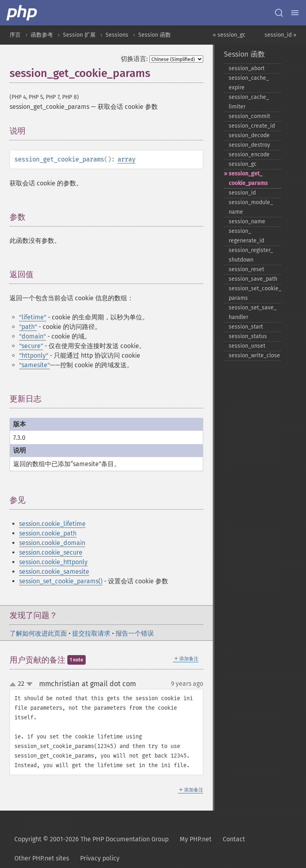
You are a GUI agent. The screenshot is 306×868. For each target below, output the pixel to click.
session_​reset (246, 269)
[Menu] (295, 13)
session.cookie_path (48, 533)
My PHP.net (196, 839)
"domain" (32, 336)
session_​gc (243, 164)
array (127, 159)
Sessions (117, 35)
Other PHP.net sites (42, 858)
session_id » (280, 35)
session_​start (246, 327)
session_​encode (249, 155)
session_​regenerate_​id (246, 236)
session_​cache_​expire (249, 83)
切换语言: (134, 59)
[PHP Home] (22, 13)
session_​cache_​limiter (249, 102)
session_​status (248, 336)
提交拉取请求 (91, 633)
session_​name (247, 221)
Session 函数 (155, 35)
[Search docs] (279, 13)
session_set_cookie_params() (61, 581)
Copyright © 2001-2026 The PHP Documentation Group (91, 839)
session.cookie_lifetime (52, 524)
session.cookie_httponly (53, 562)
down (29, 684)
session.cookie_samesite (54, 572)
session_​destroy (249, 145)
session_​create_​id (252, 126)
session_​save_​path (253, 279)
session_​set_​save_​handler (253, 312)
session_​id (242, 193)
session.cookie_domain (52, 543)
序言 (15, 35)
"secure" (31, 346)
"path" (28, 327)
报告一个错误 (135, 633)
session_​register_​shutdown (251, 255)
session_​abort (247, 68)
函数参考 (42, 35)
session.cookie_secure (51, 552)
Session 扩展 (79, 35)
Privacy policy (100, 858)
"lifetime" (33, 317)
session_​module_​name (251, 207)
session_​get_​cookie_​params (248, 178)
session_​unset (247, 346)
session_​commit (249, 116)
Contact (234, 839)
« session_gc (229, 35)
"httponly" (34, 355)
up (14, 685)
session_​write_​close (254, 355)
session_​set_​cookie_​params (255, 293)
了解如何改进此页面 (38, 633)
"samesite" (34, 365)
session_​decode (249, 135)
